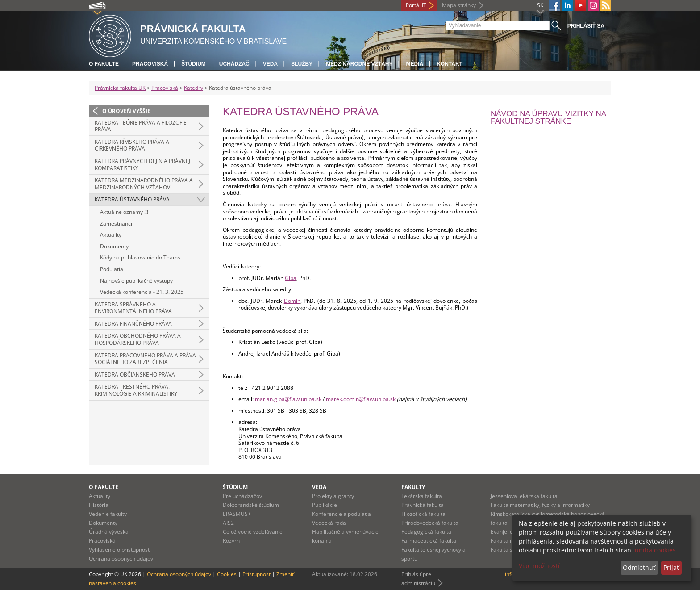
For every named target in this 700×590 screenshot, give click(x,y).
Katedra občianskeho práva (135, 375)
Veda (270, 64)
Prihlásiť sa (586, 26)
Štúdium (194, 64)
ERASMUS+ (237, 514)
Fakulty (413, 487)
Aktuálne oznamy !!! (124, 212)
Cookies (227, 574)
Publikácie (325, 505)
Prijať (671, 567)
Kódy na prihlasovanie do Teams (140, 257)
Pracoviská (150, 64)
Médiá (415, 64)
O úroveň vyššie (126, 111)
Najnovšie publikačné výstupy (136, 281)
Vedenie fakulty (108, 514)
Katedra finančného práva (133, 324)
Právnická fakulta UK (120, 88)
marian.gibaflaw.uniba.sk (288, 399)
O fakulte (104, 64)
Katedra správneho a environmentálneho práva (133, 308)
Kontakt (450, 64)
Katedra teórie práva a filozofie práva (141, 126)
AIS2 (228, 523)
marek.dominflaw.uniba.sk (361, 399)
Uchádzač (234, 64)
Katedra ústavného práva (132, 199)
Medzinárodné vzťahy (359, 64)
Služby (302, 64)
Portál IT (416, 5)
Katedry (194, 88)
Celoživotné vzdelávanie (253, 532)
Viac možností (539, 566)
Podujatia (112, 269)
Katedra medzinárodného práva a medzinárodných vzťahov (144, 184)
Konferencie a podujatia (342, 514)
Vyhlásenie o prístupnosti (120, 550)
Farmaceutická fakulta (429, 541)
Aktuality (111, 235)
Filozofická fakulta (423, 514)
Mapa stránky (459, 5)
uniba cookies (655, 550)
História (99, 505)
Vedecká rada (329, 523)
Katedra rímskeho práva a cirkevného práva (132, 145)
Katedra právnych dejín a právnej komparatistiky (142, 165)
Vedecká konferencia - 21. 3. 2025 (142, 292)
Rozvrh (231, 541)
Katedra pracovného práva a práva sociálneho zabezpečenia (145, 359)
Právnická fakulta (423, 505)
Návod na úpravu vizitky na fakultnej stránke (548, 117)
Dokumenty (114, 246)
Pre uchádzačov (242, 496)
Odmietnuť (639, 567)
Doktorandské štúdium (251, 505)
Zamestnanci (116, 224)
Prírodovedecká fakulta (430, 523)
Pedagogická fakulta (426, 532)
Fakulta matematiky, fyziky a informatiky (540, 505)
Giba (291, 278)
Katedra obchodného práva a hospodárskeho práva (138, 339)
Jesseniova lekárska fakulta (524, 496)
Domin (292, 301)
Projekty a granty (333, 496)
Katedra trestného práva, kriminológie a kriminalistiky (136, 390)
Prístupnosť (256, 574)
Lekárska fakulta (422, 496)
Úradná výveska (109, 532)
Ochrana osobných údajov (121, 559)
